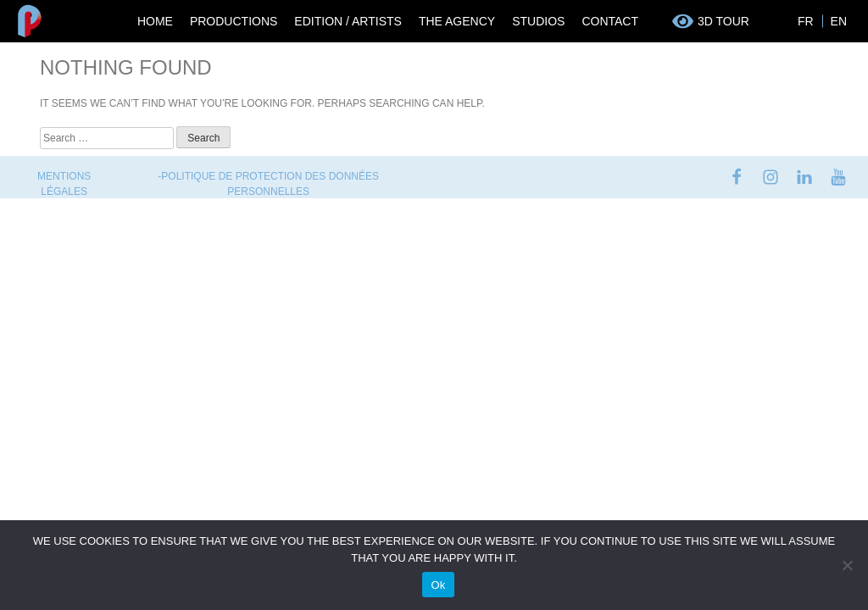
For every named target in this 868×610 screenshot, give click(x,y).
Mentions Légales (64, 184)
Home (155, 21)
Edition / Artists (348, 21)
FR (806, 21)
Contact (610, 21)
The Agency (457, 21)
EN (839, 21)
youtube (838, 177)
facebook (737, 177)
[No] (847, 565)
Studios (538, 21)
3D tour (723, 21)
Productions (234, 21)
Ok (438, 585)
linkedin (804, 177)
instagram (771, 177)
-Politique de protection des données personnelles (268, 184)
